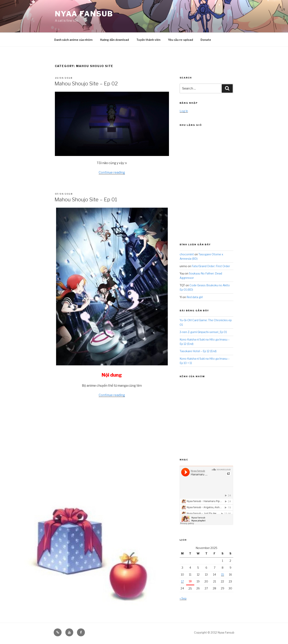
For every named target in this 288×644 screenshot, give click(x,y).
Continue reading (112, 172)
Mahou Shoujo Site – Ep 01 (86, 199)
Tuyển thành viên (148, 40)
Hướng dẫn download (114, 40)
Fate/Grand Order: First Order (211, 266)
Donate (206, 40)
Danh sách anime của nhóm (73, 40)
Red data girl (195, 297)
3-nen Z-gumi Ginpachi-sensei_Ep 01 (203, 332)
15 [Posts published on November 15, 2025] (223, 574)
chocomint (187, 254)
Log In (184, 111)
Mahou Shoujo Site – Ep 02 (86, 84)
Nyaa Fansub (84, 14)
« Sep (183, 598)
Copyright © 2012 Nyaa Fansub (214, 632)
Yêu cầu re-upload (181, 40)
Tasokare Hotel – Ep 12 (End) (198, 351)
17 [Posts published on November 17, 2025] (182, 581)
